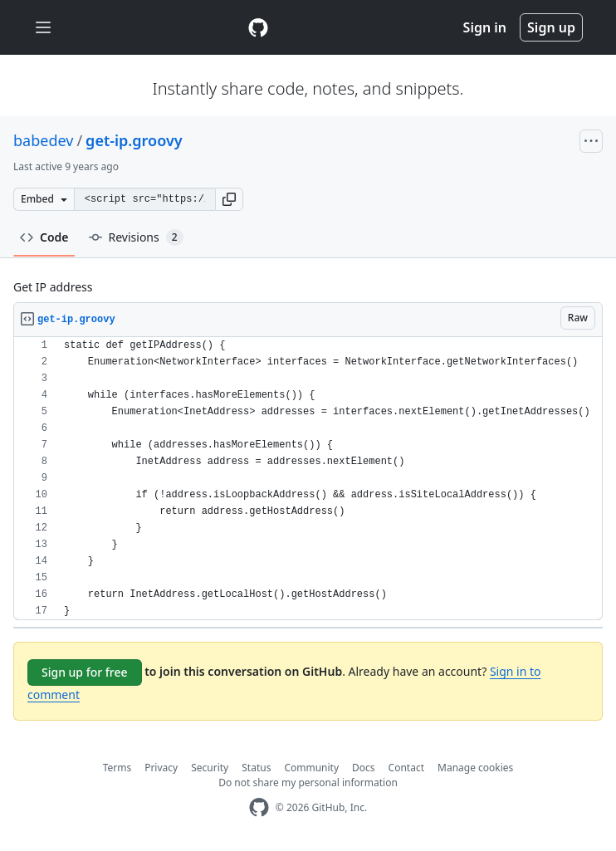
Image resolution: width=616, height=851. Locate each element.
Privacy (161, 768)
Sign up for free (85, 672)
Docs (364, 768)
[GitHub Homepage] (259, 807)
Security (210, 768)
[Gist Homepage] (258, 27)
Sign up (551, 27)
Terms (117, 768)
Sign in (485, 27)
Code (44, 237)
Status (256, 768)
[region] (308, 479)
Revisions (136, 237)
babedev (43, 140)
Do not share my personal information (308, 783)
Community (311, 768)
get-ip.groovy (134, 140)
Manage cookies (475, 768)
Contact (406, 768)
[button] (229, 199)
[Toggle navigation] (43, 28)
